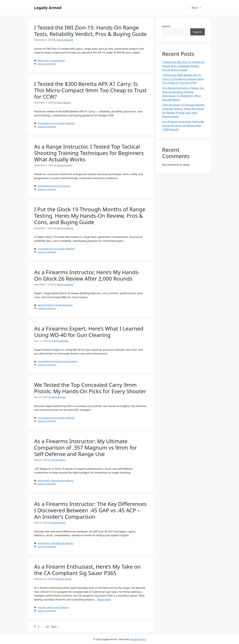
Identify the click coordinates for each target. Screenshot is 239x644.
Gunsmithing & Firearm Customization (57, 361)
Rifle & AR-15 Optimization (51, 61)
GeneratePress (138, 639)
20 (47, 626)
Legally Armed (48, 8)
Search (166, 26)
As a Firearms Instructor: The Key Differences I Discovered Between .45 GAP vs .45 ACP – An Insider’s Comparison (90, 510)
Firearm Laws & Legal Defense (53, 607)
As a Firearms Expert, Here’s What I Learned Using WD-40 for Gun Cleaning (89, 332)
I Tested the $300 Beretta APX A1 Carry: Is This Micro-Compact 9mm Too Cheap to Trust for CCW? (90, 90)
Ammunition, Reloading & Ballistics (56, 481)
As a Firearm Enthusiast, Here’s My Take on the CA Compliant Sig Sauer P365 (87, 570)
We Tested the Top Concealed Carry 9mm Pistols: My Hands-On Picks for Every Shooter (90, 388)
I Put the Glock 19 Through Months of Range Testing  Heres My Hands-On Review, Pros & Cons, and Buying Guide (90, 216)
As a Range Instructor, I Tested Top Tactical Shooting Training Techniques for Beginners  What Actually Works (90, 153)
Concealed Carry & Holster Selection (56, 123)
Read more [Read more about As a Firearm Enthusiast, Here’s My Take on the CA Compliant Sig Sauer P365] (104, 599)
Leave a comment (47, 64)
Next (55, 626)
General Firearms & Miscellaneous (55, 305)
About (198, 8)
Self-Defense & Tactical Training (54, 186)
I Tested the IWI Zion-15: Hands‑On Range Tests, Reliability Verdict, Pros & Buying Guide (90, 31)
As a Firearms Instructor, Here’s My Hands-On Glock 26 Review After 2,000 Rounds (87, 275)
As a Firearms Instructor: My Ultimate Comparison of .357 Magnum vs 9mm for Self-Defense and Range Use (86, 448)
